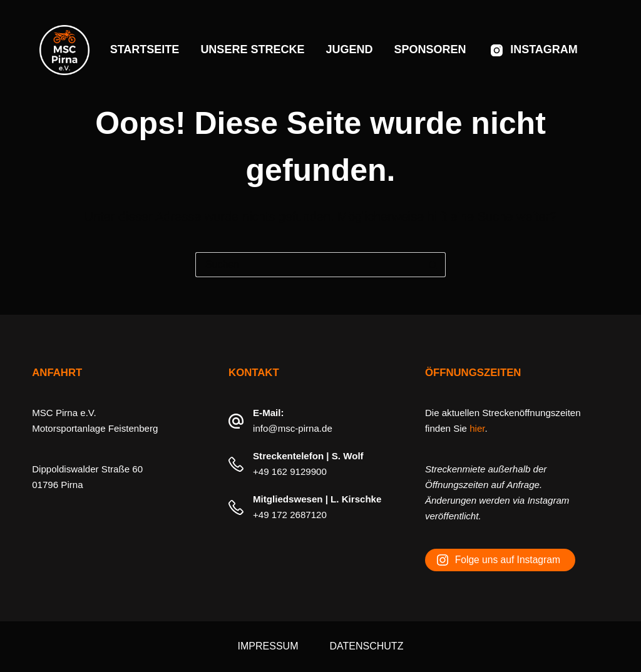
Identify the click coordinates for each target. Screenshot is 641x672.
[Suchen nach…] (308, 265)
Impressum (268, 646)
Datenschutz (366, 646)
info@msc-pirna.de (293, 428)
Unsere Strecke (252, 49)
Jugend (349, 49)
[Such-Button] (433, 265)
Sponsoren (430, 49)
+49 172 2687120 (290, 515)
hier (477, 428)
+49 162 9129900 (290, 471)
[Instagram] (534, 50)
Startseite (145, 49)
